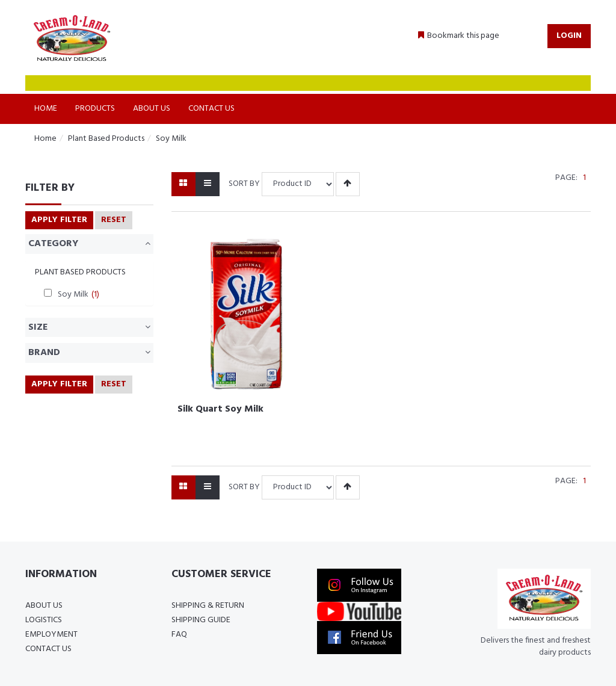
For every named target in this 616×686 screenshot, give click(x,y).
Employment (51, 635)
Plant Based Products (106, 139)
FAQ (179, 635)
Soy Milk (171, 139)
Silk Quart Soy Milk (220, 409)
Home (46, 109)
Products (95, 109)
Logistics (44, 620)
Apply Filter (59, 220)
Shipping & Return (208, 606)
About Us (152, 109)
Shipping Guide (201, 620)
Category (89, 244)
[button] (459, 36)
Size (89, 327)
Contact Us (211, 109)
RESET (114, 220)
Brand (89, 353)
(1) (95, 295)
